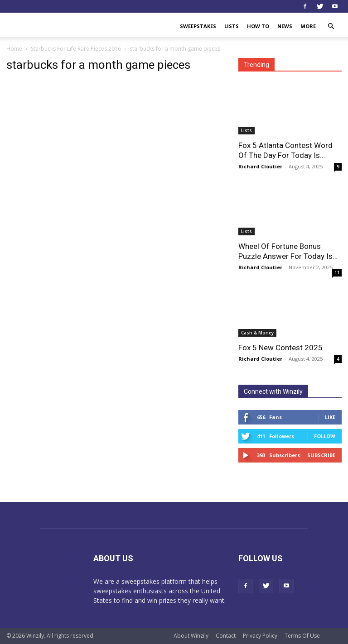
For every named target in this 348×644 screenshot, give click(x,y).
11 (337, 272)
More (308, 26)
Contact (226, 636)
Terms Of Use (302, 636)
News (285, 26)
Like (330, 417)
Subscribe (321, 455)
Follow (325, 436)
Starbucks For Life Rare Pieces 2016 (76, 49)
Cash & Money (257, 333)
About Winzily (191, 636)
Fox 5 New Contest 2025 (280, 348)
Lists (232, 26)
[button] (331, 26)
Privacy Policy (260, 636)
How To (258, 26)
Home (14, 49)
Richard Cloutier (260, 166)
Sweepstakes (198, 26)
